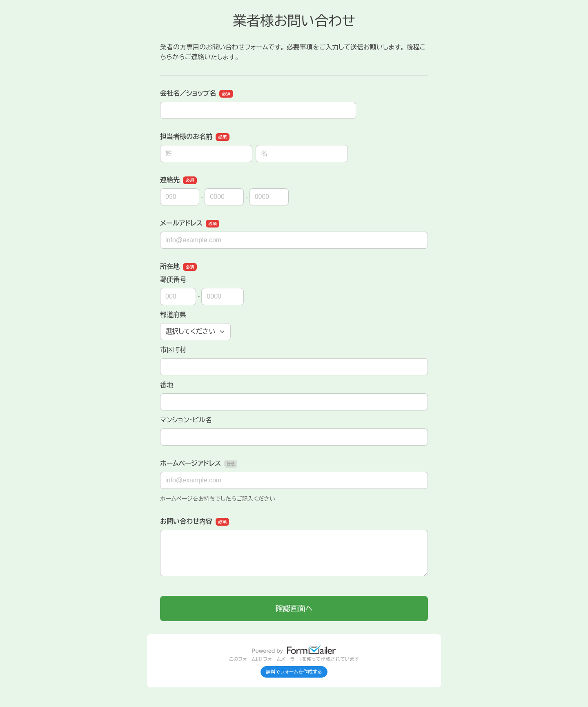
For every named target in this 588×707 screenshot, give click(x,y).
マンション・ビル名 (186, 420)
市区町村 (173, 350)
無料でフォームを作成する (294, 672)
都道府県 (173, 315)
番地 (167, 385)
